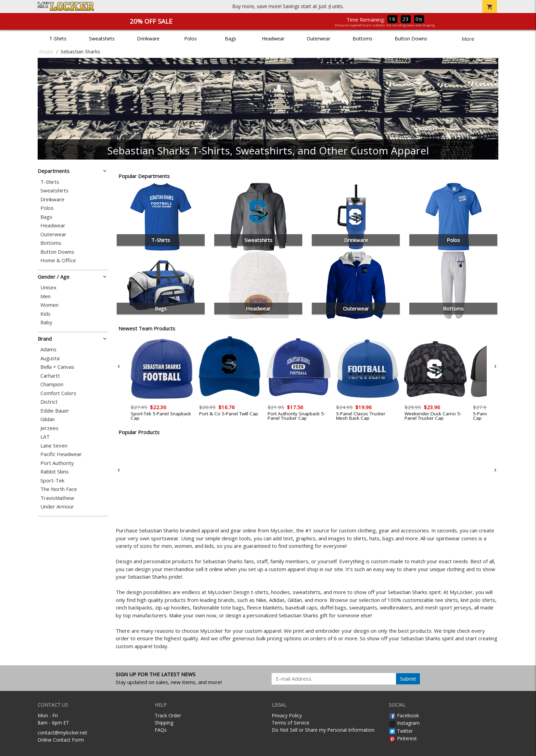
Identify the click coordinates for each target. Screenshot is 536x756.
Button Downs (411, 39)
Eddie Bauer (55, 411)
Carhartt (50, 376)
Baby (46, 322)
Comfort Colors (58, 393)
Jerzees (49, 428)
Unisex (48, 287)
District (49, 402)
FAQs (161, 730)
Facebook (404, 715)
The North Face (59, 489)
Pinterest (403, 738)
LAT (45, 437)
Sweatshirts (102, 39)
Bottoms (362, 39)
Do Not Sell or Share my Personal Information (323, 730)
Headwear (273, 39)
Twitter (401, 731)
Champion (52, 384)
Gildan (48, 419)
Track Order (168, 715)
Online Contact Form (61, 740)
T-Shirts (58, 39)
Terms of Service (291, 723)
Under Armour (57, 507)
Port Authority (57, 463)
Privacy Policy (287, 715)
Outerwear (318, 39)
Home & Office (58, 260)
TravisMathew (57, 498)
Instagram (404, 723)
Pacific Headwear (61, 454)
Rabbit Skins (55, 472)
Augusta (50, 358)
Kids (46, 314)
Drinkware (148, 39)
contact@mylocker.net (62, 733)
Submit (408, 679)
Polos (190, 39)
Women (49, 305)
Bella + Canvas (57, 367)
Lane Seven (54, 446)
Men (46, 296)
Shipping (164, 723)
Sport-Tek (52, 481)
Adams (48, 349)
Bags (231, 39)
